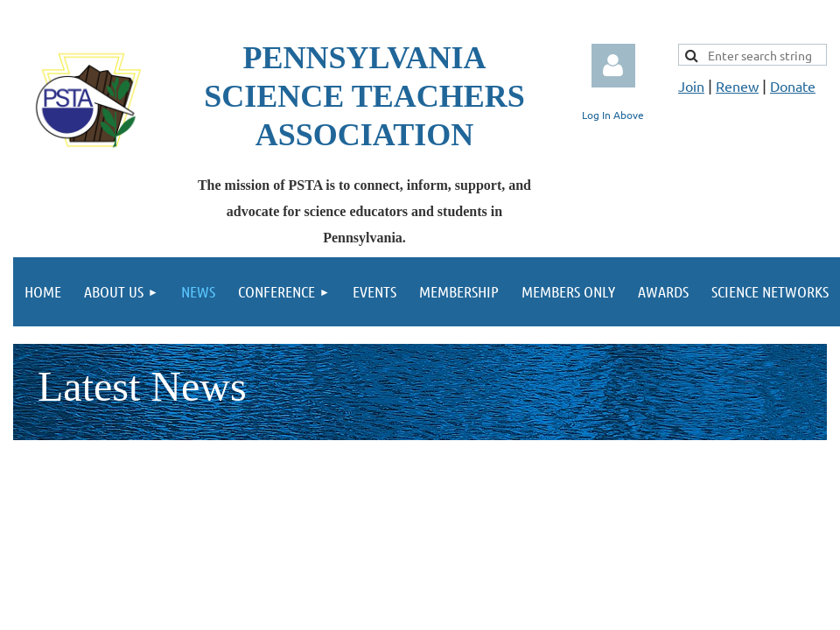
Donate (793, 86)
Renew (737, 86)
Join (691, 86)
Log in (613, 66)
